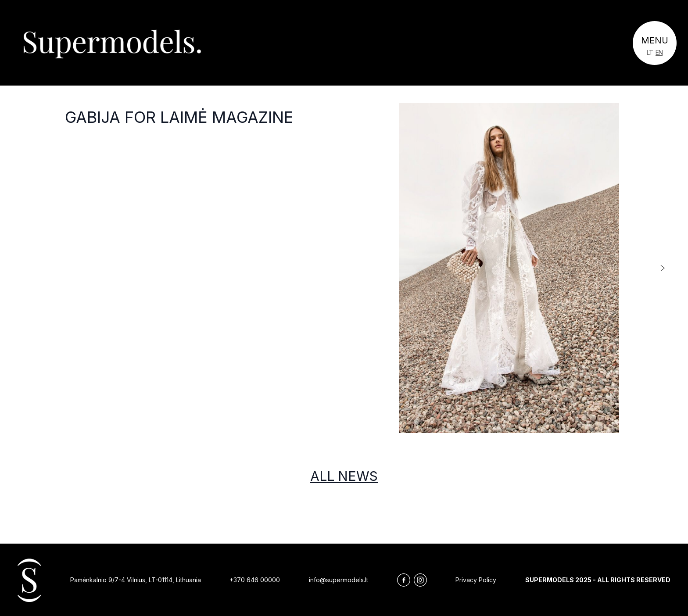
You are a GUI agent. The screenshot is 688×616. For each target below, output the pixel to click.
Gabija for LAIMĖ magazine (179, 117)
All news (344, 476)
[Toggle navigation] (655, 43)
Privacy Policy (476, 580)
